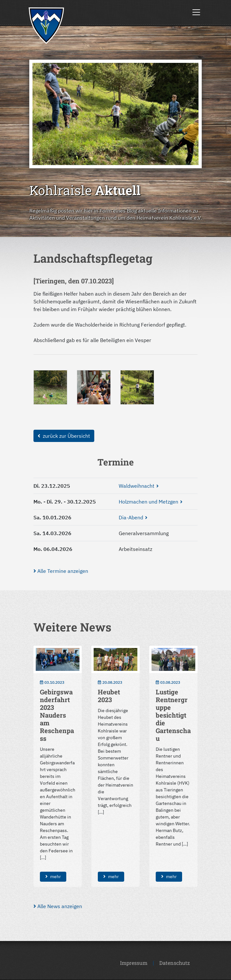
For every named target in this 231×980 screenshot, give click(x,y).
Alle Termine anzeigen (61, 571)
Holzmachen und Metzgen (148, 502)
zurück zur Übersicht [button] (64, 436)
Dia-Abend (131, 517)
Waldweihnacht (137, 486)
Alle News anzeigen (58, 906)
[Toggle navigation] (196, 12)
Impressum (134, 963)
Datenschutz (175, 963)
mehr (53, 877)
